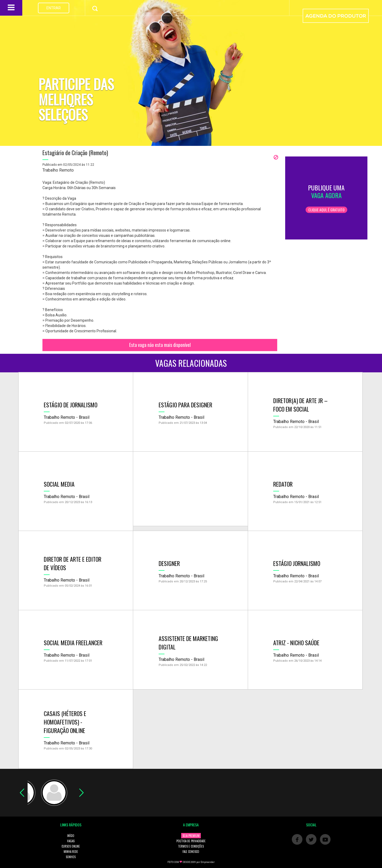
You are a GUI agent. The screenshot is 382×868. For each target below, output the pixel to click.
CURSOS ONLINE (71, 846)
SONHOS (71, 857)
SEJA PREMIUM (191, 836)
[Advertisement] (190, 489)
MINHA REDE (71, 852)
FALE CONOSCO (191, 852)
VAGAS (71, 841)
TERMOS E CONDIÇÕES (191, 846)
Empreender (208, 862)
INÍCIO (71, 836)
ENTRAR (54, 8)
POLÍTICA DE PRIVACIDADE (191, 841)
